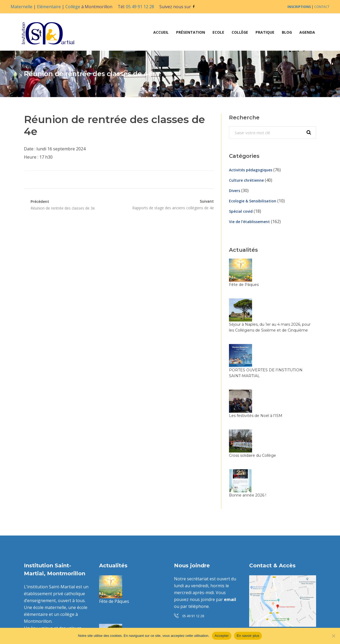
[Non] (333, 636)
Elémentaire (49, 7)
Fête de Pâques (271, 262)
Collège (73, 7)
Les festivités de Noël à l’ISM (283, 344)
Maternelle (22, 7)
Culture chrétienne (246, 180)
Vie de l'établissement (249, 222)
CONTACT (322, 7)
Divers (235, 191)
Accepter (222, 636)
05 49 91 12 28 (140, 7)
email (230, 513)
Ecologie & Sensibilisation (253, 201)
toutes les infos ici (214, 579)
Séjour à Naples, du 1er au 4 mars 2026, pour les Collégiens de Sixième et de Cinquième (284, 294)
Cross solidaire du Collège (280, 371)
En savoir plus (248, 636)
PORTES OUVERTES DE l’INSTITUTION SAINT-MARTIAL (146, 582)
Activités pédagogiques (251, 170)
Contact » (258, 572)
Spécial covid (241, 211)
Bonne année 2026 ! (275, 398)
